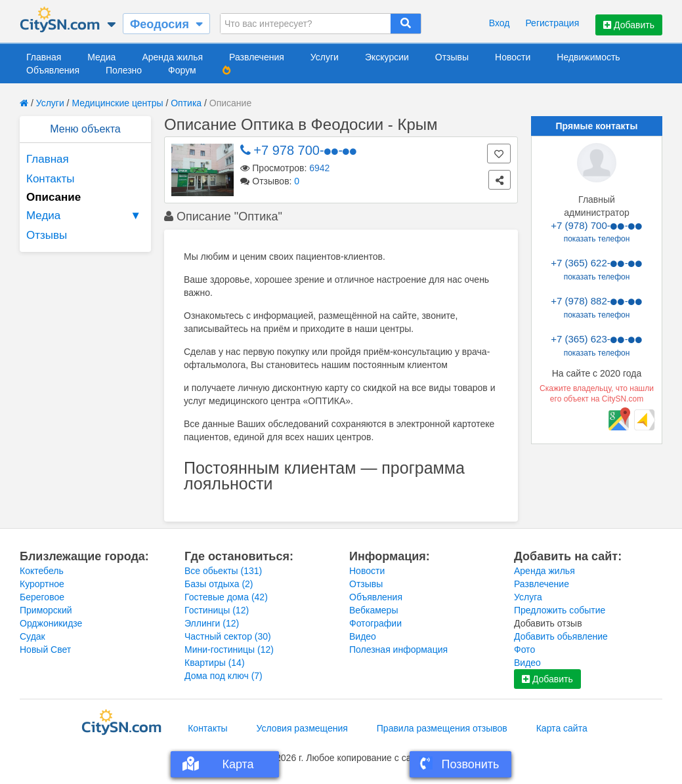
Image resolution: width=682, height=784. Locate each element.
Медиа (101, 57)
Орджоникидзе (51, 623)
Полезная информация (398, 650)
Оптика (186, 103)
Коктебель (42, 571)
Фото (524, 650)
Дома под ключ (224, 676)
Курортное (42, 584)
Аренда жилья (172, 57)
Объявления (53, 70)
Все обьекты (223, 571)
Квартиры (215, 663)
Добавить (629, 25)
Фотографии (375, 623)
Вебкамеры (373, 610)
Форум (182, 70)
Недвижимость (588, 57)
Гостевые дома (226, 597)
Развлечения (257, 57)
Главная (44, 57)
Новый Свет (45, 650)
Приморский (46, 610)
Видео (363, 636)
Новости (513, 57)
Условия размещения (302, 728)
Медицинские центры (117, 103)
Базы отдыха (219, 584)
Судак (32, 636)
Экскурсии (387, 57)
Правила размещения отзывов (442, 728)
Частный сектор (228, 636)
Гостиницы (217, 610)
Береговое (42, 597)
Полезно (124, 70)
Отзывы (452, 57)
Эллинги (212, 623)
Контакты (50, 179)
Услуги (325, 57)
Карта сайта (562, 728)
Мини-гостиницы (229, 650)
